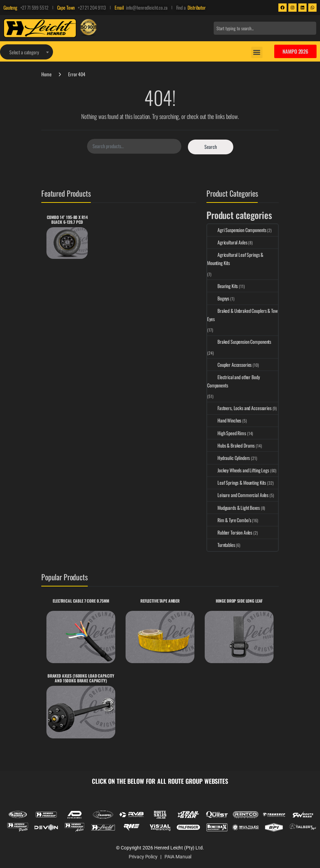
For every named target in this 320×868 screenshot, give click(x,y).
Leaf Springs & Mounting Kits (237, 482)
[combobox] (265, 28)
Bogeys (218, 298)
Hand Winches (224, 420)
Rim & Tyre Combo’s (229, 520)
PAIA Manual (178, 857)
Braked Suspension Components (239, 342)
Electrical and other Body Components (233, 381)
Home (46, 74)
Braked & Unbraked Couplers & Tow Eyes (242, 315)
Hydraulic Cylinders (228, 458)
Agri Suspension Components (237, 230)
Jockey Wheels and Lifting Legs (238, 470)
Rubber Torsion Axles (230, 532)
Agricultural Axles (227, 242)
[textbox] (26, 52)
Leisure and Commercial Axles (238, 495)
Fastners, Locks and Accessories (239, 408)
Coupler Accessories (229, 365)
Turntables (221, 545)
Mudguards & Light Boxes (233, 508)
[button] (257, 52)
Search (211, 147)
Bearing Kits (222, 286)
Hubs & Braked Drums (231, 445)
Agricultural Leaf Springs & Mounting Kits (235, 259)
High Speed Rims (227, 433)
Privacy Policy (143, 857)
